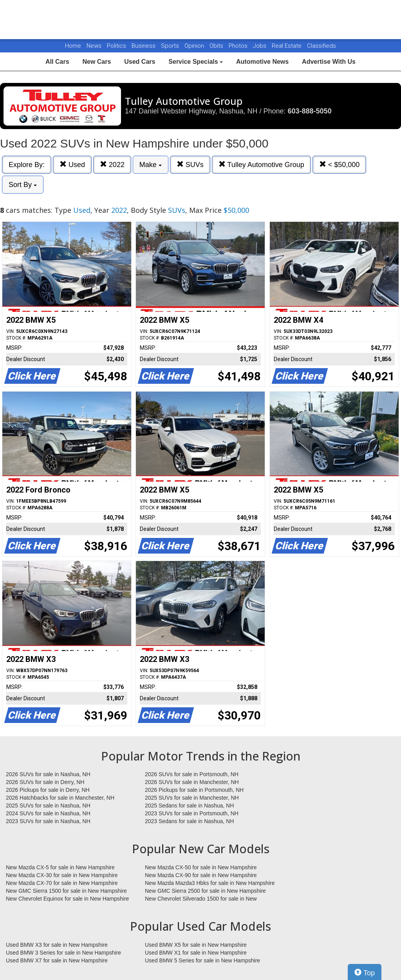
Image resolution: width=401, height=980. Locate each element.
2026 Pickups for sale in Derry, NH (48, 790)
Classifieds (322, 46)
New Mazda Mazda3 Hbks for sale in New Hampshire (210, 883)
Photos (239, 46)
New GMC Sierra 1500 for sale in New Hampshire (66, 891)
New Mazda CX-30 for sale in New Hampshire (62, 875)
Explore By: (27, 165)
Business (144, 46)
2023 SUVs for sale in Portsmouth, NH (192, 813)
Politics (117, 46)
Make (151, 165)
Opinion (195, 46)
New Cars (97, 62)
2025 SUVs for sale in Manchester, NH (192, 798)
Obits (217, 46)
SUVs (190, 165)
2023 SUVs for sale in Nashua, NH (48, 821)
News (94, 46)
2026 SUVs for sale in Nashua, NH (48, 774)
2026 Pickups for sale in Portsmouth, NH (194, 790)
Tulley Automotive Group (261, 165)
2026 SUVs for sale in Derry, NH (45, 782)
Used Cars (140, 62)
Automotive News (262, 62)
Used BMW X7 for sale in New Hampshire (57, 960)
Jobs (260, 46)
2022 (112, 165)
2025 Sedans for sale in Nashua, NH (189, 806)
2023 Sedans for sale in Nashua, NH (189, 821)
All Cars (57, 62)
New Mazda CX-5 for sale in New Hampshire (60, 867)
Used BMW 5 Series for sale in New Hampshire (202, 960)
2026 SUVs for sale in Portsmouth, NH (192, 774)
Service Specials (196, 62)
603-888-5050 (310, 111)
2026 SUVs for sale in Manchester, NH (192, 782)
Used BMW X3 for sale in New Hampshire (57, 945)
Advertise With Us (329, 62)
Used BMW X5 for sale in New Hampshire (196, 945)
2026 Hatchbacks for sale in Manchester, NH (60, 798)
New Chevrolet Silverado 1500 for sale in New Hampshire (201, 899)
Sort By (23, 185)
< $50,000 (340, 165)
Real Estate (287, 46)
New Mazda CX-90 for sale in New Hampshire (201, 875)
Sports (171, 46)
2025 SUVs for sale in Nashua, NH (48, 806)
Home (73, 46)
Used (72, 165)
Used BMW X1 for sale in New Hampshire (196, 953)
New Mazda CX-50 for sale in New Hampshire (201, 867)
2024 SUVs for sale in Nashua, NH (48, 813)
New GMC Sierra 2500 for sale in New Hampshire (205, 891)
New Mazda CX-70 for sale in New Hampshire (62, 883)
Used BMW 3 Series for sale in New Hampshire (63, 953)
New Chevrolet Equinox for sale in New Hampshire (67, 899)
